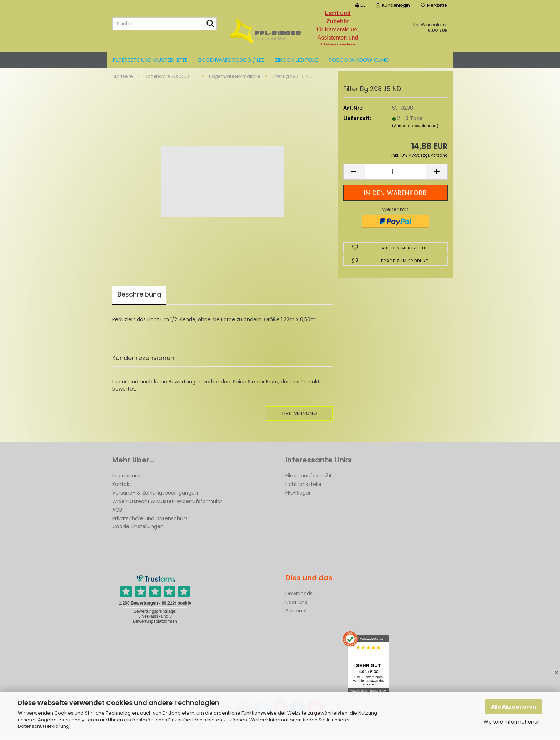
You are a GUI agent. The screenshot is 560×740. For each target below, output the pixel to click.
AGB (117, 516)
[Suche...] (210, 24)
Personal (296, 617)
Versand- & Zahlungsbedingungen (155, 499)
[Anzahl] (396, 178)
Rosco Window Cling (359, 60)
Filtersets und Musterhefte (150, 60)
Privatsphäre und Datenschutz (150, 525)
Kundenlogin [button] (393, 5)
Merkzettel (434, 5)
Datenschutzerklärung (44, 726)
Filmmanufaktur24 (309, 482)
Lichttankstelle (303, 490)
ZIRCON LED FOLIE (296, 60)
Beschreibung (139, 300)
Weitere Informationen (512, 722)
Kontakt (122, 490)
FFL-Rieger (298, 499)
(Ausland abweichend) (415, 132)
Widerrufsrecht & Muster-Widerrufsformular (167, 507)
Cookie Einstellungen (138, 532)
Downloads (299, 600)
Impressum (126, 482)
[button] (360, 4)
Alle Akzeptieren (514, 707)
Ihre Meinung (299, 419)
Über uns (296, 608)
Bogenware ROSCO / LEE (231, 60)
